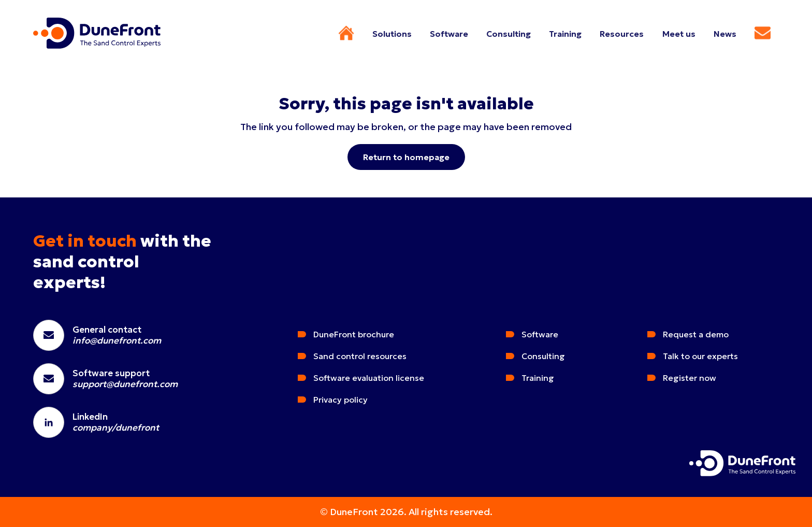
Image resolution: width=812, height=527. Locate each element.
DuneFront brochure (354, 334)
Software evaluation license (369, 378)
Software (540, 334)
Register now (690, 378)
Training (538, 378)
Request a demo (696, 334)
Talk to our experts (700, 356)
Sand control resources (360, 356)
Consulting (543, 356)
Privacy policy (340, 400)
